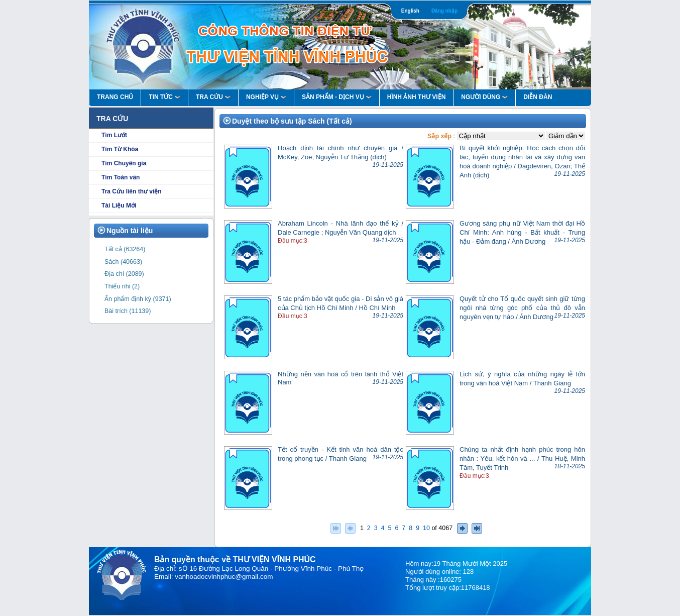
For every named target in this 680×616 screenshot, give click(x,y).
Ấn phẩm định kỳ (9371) (138, 299)
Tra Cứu (213, 97)
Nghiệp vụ (266, 97)
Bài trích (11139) (128, 311)
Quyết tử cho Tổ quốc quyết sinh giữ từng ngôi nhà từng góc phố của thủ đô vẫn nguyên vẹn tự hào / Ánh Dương (522, 308)
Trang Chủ (115, 97)
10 (426, 528)
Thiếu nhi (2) (122, 286)
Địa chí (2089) (124, 274)
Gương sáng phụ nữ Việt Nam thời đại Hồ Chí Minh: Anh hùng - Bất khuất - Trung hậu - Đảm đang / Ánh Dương (522, 232)
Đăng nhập (444, 11)
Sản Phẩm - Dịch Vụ (337, 97)
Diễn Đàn (538, 97)
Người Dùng (484, 97)
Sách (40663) (123, 262)
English (410, 11)
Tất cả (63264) (125, 249)
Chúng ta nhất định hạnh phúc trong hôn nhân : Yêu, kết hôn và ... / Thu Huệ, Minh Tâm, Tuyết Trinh (522, 458)
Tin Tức (164, 97)
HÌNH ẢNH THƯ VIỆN (417, 97)
